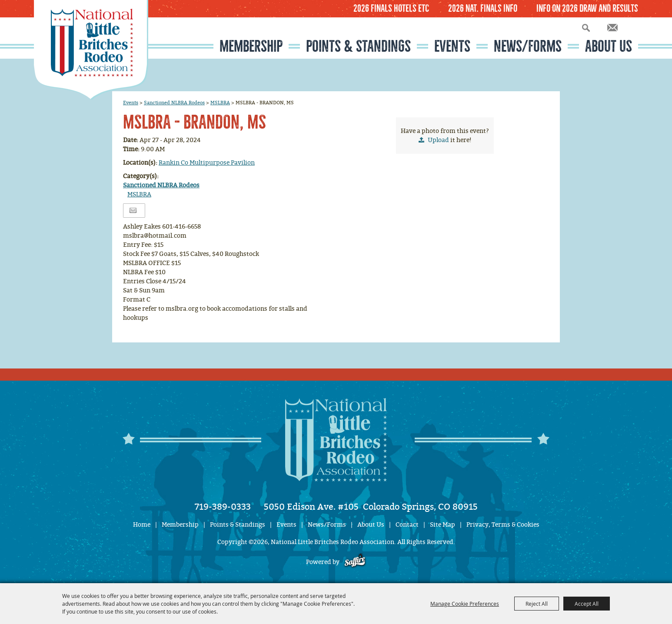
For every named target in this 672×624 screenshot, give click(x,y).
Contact (407, 525)
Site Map (442, 525)
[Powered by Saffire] (355, 562)
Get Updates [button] (612, 28)
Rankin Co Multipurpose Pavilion (207, 163)
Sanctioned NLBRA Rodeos (174, 103)
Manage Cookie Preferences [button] (465, 604)
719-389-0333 (223, 507)
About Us (609, 46)
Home (142, 525)
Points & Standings (358, 46)
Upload (438, 140)
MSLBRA (220, 103)
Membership (251, 46)
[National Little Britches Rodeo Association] (91, 50)
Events (452, 46)
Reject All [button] (537, 604)
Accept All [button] (587, 604)
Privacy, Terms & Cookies (503, 525)
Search (586, 28)
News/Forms (528, 46)
